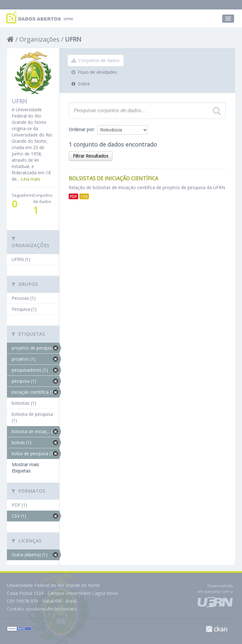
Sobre (81, 84)
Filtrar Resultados (91, 156)
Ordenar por (81, 129)
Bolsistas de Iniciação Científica (113, 178)
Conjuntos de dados (96, 60)
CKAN (216, 629)
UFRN (73, 39)
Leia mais (31, 179)
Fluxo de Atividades (94, 72)
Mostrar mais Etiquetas (25, 468)
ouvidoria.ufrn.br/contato (51, 609)
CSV (84, 196)
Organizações (39, 39)
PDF (73, 196)
